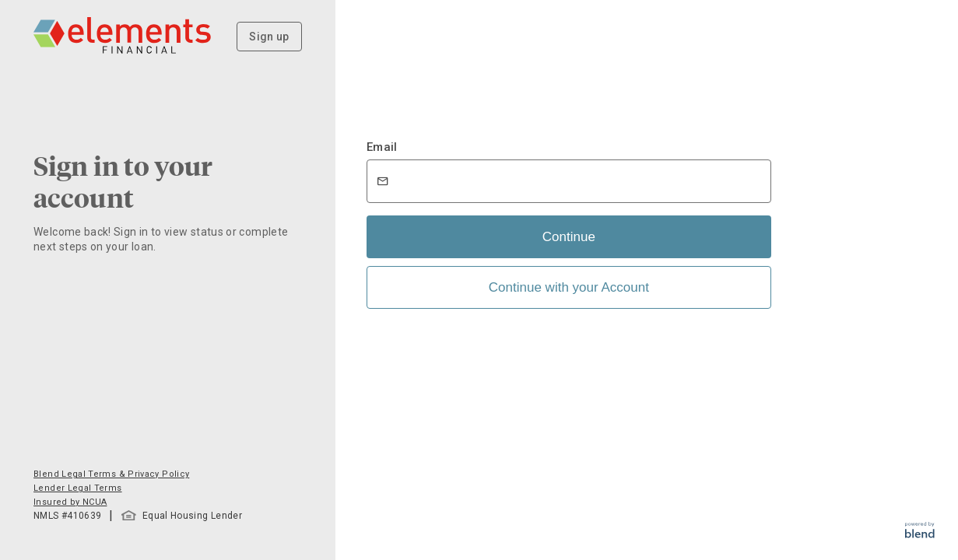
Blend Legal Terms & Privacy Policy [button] (111, 474)
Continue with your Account (569, 287)
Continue (569, 237)
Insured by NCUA (70, 502)
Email (382, 147)
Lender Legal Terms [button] (77, 488)
